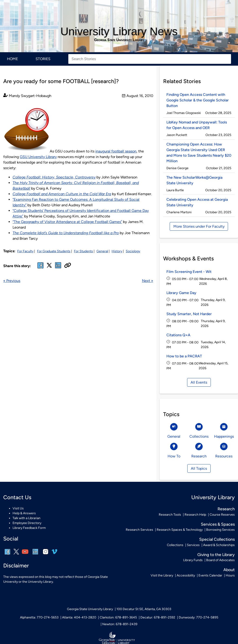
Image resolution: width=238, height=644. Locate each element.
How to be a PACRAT (184, 356)
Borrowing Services (220, 530)
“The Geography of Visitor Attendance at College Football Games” (67, 222)
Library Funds (193, 560)
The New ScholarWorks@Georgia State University (194, 180)
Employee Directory (27, 523)
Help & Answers (24, 513)
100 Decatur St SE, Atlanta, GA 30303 (144, 609)
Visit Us (18, 508)
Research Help (195, 515)
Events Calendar (210, 575)
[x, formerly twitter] (49, 267)
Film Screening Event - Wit (189, 272)
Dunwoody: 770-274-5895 (198, 617)
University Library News (119, 31)
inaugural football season (116, 151)
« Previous (12, 281)
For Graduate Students (54, 251)
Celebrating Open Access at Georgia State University (197, 202)
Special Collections (217, 539)
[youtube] (25, 555)
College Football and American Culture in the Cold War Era (62, 194)
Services (193, 545)
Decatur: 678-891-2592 (158, 617)
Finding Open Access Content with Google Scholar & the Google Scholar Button (198, 100)
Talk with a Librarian (26, 518)
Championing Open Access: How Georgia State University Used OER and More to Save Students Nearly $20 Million (199, 153)
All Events (199, 382)
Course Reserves (222, 515)
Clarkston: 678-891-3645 (118, 617)
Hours (230, 575)
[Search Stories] (150, 59)
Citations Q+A (178, 335)
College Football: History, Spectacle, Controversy (54, 177)
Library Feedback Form (29, 528)
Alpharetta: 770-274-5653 (39, 617)
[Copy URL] (68, 266)
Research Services (139, 530)
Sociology (133, 251)
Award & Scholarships (219, 545)
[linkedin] (35, 555)
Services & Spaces (218, 524)
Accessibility (186, 575)
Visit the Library (162, 575)
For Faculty (25, 251)
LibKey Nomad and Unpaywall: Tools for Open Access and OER (197, 125)
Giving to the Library (216, 555)
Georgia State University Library (119, 40)
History (117, 251)
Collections (175, 545)
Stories (43, 59)
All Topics (199, 468)
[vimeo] (54, 553)
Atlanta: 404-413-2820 (79, 617)
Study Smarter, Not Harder (189, 314)
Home (12, 59)
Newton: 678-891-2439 (120, 624)
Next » (148, 281)
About (229, 570)
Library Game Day (181, 293)
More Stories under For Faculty (199, 226)
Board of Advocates (220, 560)
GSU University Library (38, 157)
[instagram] (46, 555)
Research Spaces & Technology (180, 530)
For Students (83, 251)
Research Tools (170, 515)
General (102, 251)
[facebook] (40, 268)
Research (226, 509)
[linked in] (58, 268)
